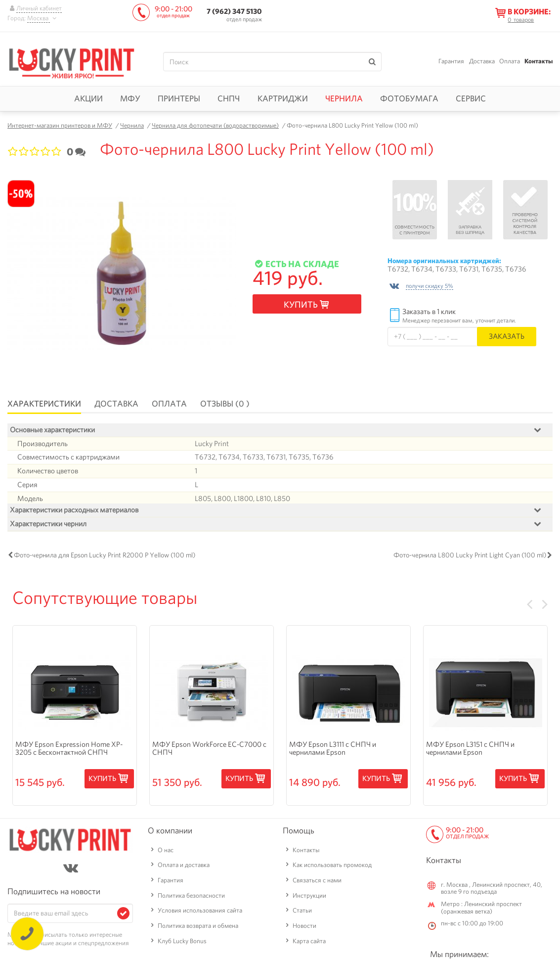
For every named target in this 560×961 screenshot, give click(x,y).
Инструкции (309, 897)
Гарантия (451, 61)
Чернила (344, 98)
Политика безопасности (191, 897)
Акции (88, 98)
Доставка (482, 61)
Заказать (507, 336)
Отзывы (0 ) (225, 404)
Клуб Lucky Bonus (182, 943)
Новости (304, 928)
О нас (166, 852)
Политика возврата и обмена (198, 928)
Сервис (471, 98)
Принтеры (179, 98)
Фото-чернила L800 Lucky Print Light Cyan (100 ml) (470, 557)
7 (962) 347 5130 (234, 11)
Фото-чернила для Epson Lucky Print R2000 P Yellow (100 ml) (105, 557)
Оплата (510, 61)
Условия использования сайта (200, 912)
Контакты (538, 61)
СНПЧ (229, 98)
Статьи (302, 912)
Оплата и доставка (184, 867)
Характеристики (44, 404)
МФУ (130, 98)
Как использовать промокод (332, 867)
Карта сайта (309, 943)
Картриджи (283, 98)
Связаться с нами (317, 882)
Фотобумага (409, 98)
